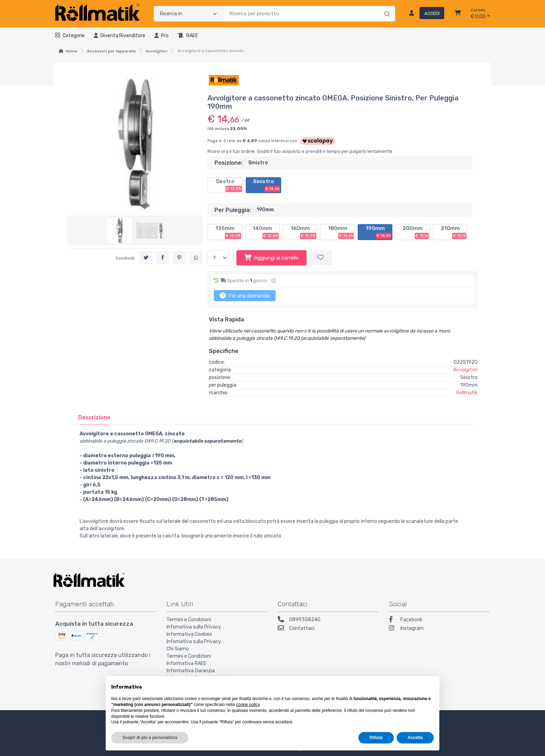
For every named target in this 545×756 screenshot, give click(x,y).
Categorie (70, 36)
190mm (379, 232)
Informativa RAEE (186, 663)
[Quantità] (221, 258)
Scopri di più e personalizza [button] (150, 738)
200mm (416, 232)
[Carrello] (458, 14)
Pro (161, 36)
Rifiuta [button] (376, 738)
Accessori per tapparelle (111, 51)
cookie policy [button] (248, 705)
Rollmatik (467, 393)
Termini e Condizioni (189, 620)
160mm (304, 232)
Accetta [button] (415, 738)
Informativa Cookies (189, 634)
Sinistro (267, 185)
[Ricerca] (386, 7)
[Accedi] (424, 14)
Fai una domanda (245, 295)
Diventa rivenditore (120, 36)
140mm (266, 232)
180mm (341, 232)
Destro (229, 185)
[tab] (94, 417)
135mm (229, 232)
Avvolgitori (157, 51)
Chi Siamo (178, 649)
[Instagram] (439, 629)
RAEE (188, 36)
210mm (454, 232)
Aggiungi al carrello (271, 257)
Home (71, 51)
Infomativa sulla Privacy (194, 627)
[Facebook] (439, 620)
